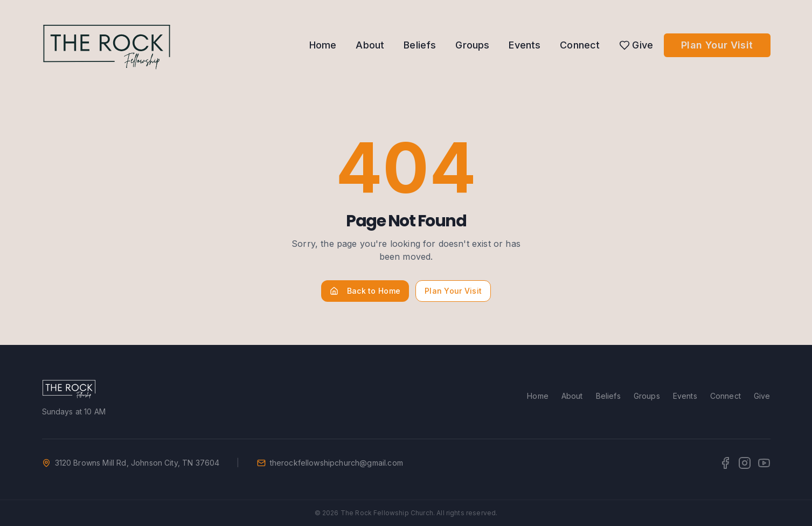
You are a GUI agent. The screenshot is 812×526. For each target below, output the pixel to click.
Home (323, 45)
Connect (580, 45)
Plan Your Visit (717, 45)
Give (636, 45)
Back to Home (365, 291)
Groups (472, 45)
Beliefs (420, 45)
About (370, 45)
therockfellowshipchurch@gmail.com (336, 463)
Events (525, 45)
